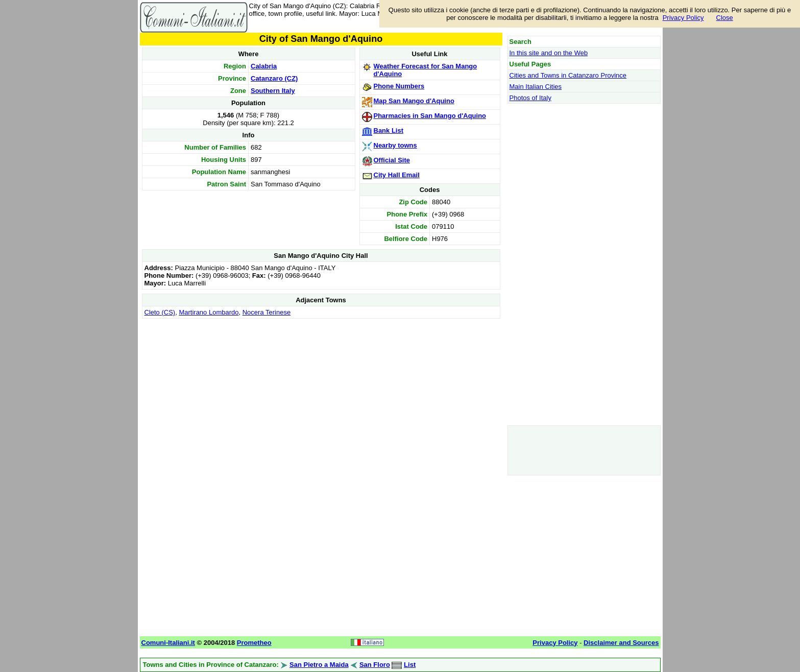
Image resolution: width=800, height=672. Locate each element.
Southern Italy (273, 91)
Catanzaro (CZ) (274, 78)
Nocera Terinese (266, 312)
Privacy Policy (683, 18)
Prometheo (254, 643)
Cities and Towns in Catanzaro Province (568, 75)
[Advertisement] (321, 393)
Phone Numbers (399, 86)
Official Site (392, 160)
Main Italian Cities (536, 87)
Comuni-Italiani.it (168, 643)
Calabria (264, 66)
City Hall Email (397, 175)
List (410, 665)
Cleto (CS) (160, 312)
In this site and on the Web (549, 53)
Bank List (389, 130)
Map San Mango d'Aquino (414, 101)
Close (725, 18)
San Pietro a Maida (319, 665)
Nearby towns (395, 145)
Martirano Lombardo (209, 312)
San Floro (375, 665)
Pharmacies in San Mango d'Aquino (430, 116)
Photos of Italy (530, 98)
